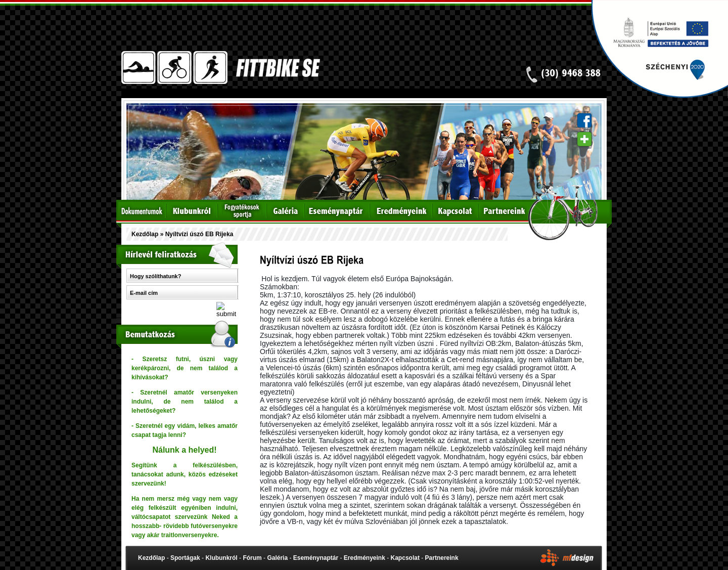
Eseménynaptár (316, 558)
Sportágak (185, 558)
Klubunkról (221, 558)
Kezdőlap (145, 234)
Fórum (252, 558)
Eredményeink (365, 558)
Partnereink (442, 558)
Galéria (277, 558)
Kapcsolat (405, 558)
